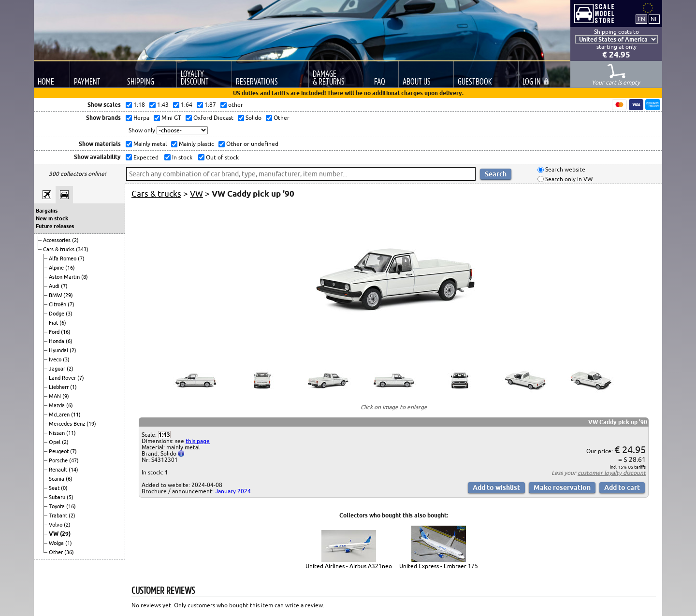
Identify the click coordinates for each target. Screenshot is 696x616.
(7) (81, 258)
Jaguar (58, 369)
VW (54, 534)
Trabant (59, 516)
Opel (55, 442)
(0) (64, 488)
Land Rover (63, 378)
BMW (56, 295)
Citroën (58, 304)
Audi (55, 286)
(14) (73, 470)
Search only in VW (568, 179)
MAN (56, 396)
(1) (73, 387)
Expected (145, 157)
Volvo (56, 525)
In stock (181, 157)
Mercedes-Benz (68, 424)
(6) (63, 323)
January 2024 (233, 491)
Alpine (57, 268)
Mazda (58, 405)
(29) (68, 295)
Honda (57, 341)
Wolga (57, 543)
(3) (69, 314)
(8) (85, 277)
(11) (76, 415)
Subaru (58, 497)
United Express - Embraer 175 (439, 566)
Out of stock (222, 157)
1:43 (164, 435)
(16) (70, 268)
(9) (66, 396)
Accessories (58, 240)
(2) (75, 240)
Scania (57, 479)
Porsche (59, 460)
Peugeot (59, 451)
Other (57, 552)
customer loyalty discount (612, 473)
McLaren (60, 415)
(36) (69, 552)
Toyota (58, 506)
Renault (59, 470)
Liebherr (59, 387)
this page (198, 441)
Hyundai (59, 350)
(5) (70, 497)
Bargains (47, 211)
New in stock (52, 218)
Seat (55, 488)
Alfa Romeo (63, 258)
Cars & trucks (59, 249)
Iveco (56, 359)
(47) (74, 460)
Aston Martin (65, 277)
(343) (82, 249)
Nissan (58, 433)
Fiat (54, 323)
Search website (565, 170)
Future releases (55, 226)
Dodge (57, 314)
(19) (91, 424)
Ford (55, 332)
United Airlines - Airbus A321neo (349, 566)
